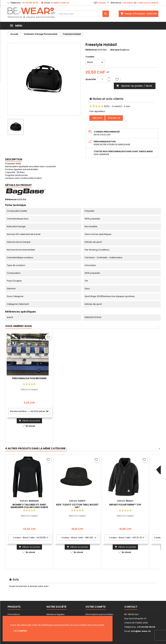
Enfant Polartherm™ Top (125, 505)
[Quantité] (102, 79)
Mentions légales (56, 614)
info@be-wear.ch (60, 3)
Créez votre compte (148, 3)
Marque (115, 50)
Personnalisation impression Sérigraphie (29, 380)
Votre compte (95, 607)
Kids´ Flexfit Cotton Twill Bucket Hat (77, 506)
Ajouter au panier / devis (134, 86)
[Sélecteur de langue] (102, 3)
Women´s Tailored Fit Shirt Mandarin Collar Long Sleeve (29, 506)
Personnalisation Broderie (77, 378)
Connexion (127, 3)
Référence (91, 50)
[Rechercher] (83, 14)
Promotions (14, 614)
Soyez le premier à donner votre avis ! (29, 586)
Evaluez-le (114, 118)
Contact (131, 607)
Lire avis (97, 118)
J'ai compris (20, 631)
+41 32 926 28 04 (30, 3)
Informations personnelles (99, 614)
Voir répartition (97, 111)
